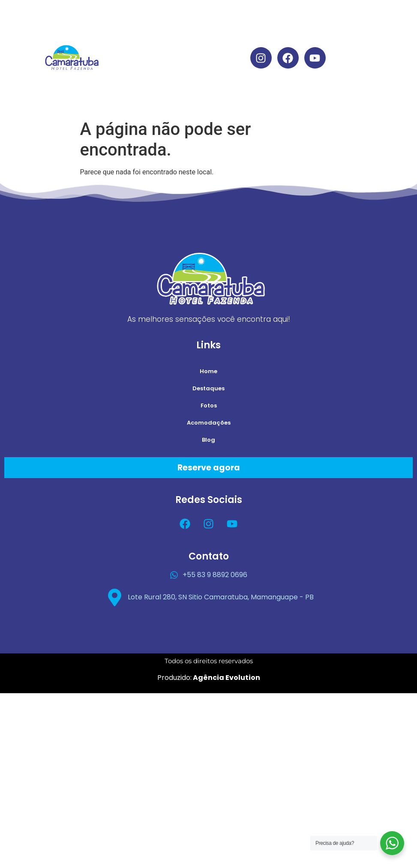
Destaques (190, 38)
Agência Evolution (226, 678)
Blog (190, 97)
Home (190, 18)
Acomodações (190, 77)
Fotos (209, 406)
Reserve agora (209, 468)
